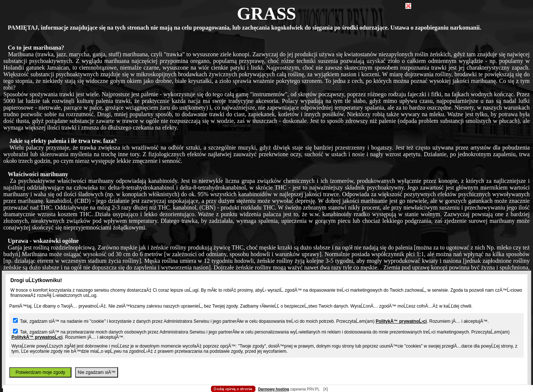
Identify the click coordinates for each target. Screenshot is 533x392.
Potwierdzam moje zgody (40, 372)
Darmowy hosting (274, 389)
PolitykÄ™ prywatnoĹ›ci (401, 321)
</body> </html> (266, 37)
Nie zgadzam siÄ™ (97, 372)
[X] (325, 389)
